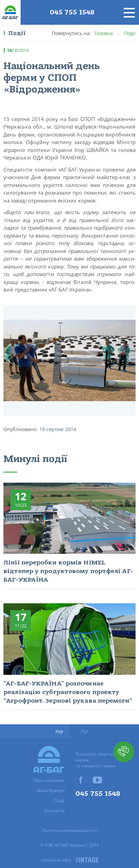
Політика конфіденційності (70, 830)
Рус (85, 731)
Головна (104, 33)
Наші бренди (51, 790)
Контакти (55, 811)
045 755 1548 (72, 12)
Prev (10, 361)
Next (129, 361)
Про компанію (49, 780)
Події (130, 33)
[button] (124, 752)
